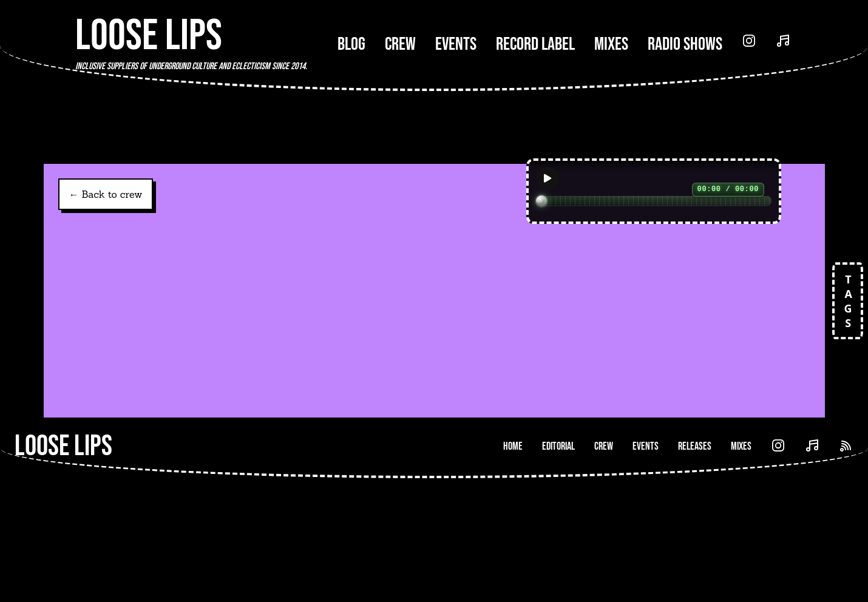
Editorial (558, 570)
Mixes (611, 44)
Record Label (535, 44)
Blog (351, 44)
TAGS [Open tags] (847, 301)
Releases (695, 570)
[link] (177, 373)
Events (456, 44)
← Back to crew (106, 194)
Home (513, 570)
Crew (400, 44)
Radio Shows (685, 44)
